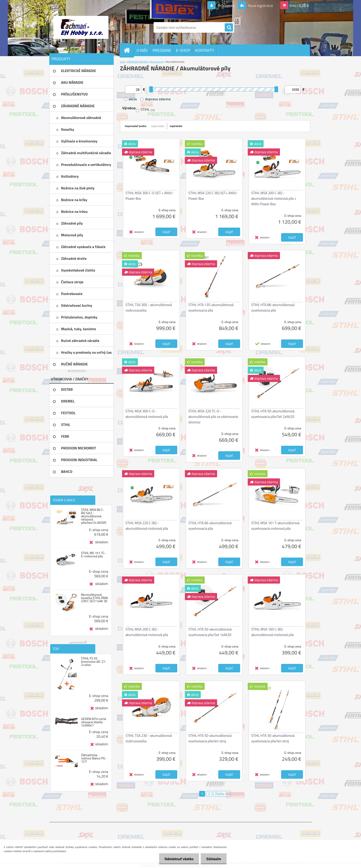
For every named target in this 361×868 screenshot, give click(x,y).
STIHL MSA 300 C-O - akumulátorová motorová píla (147, 414)
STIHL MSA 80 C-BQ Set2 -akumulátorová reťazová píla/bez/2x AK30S (94, 516)
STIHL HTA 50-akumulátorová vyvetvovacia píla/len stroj (210, 738)
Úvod (122, 62)
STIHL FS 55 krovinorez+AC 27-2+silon (94, 662)
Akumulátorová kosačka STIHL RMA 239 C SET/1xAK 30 (95, 598)
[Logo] (81, 27)
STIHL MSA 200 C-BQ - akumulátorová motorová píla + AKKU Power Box (274, 198)
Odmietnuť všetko (178, 859)
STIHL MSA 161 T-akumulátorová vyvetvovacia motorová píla (275, 526)
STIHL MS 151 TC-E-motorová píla (93, 555)
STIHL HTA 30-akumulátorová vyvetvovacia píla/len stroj (273, 738)
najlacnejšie (158, 126)
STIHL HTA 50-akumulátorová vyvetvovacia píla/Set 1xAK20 (210, 632)
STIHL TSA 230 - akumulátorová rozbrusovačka (149, 738)
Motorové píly (157, 62)
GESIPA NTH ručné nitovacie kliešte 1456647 (94, 722)
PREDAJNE (162, 50)
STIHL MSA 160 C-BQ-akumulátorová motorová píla (272, 632)
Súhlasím (213, 859)
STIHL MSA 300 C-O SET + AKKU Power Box (149, 196)
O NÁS (142, 50)
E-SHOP (183, 50)
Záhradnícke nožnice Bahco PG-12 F (94, 758)
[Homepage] (129, 50)
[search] (229, 28)
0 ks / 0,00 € (299, 6)
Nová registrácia (260, 6)
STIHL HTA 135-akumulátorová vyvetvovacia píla (211, 308)
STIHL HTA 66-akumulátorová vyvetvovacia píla (210, 526)
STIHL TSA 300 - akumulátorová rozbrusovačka (149, 308)
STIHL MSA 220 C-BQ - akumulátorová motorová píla (147, 526)
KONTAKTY (205, 50)
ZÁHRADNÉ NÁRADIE (138, 62)
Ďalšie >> (222, 794)
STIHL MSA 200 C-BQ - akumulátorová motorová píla (147, 632)
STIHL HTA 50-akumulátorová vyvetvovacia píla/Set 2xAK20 (273, 414)
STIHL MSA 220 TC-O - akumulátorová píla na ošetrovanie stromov (213, 417)
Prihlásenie (226, 6)
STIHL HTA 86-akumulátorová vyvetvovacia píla (273, 308)
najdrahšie (176, 126)
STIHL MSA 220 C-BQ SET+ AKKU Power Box (213, 196)
